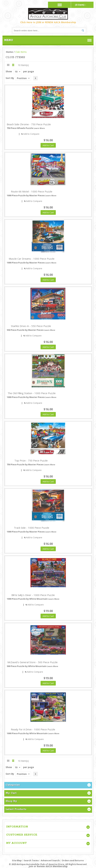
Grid (8, 65)
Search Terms (31, 860)
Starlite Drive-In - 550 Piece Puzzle (31, 326)
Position (22, 78)
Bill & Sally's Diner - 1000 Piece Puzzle (33, 595)
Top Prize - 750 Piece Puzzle (31, 460)
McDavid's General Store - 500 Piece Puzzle (33, 662)
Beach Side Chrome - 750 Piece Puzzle (29, 124)
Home (9, 52)
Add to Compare (31, 134)
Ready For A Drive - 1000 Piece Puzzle (33, 729)
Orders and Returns (73, 860)
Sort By (10, 78)
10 (16, 72)
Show (9, 71)
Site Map (17, 860)
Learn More (39, 128)
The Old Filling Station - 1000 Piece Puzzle (32, 393)
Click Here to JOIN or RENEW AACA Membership (48, 22)
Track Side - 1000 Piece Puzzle (32, 528)
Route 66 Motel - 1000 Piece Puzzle (32, 191)
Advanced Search (50, 860)
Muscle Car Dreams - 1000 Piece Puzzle (32, 259)
